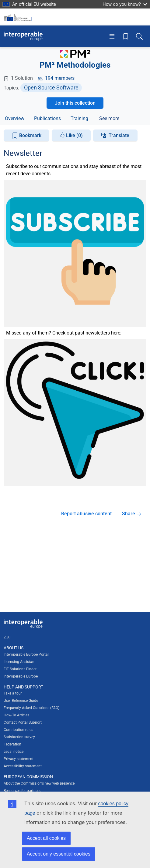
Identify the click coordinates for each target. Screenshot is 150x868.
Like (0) (71, 135)
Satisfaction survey (19, 737)
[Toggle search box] (139, 36)
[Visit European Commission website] (19, 17)
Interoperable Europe (21, 676)
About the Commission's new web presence (39, 783)
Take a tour (13, 693)
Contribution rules (18, 730)
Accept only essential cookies (59, 854)
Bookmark (27, 136)
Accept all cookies (46, 838)
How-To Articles (16, 715)
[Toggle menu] (112, 36)
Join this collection (75, 103)
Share (132, 514)
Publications (47, 118)
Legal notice (14, 752)
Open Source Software (51, 87)
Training (79, 118)
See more (109, 118)
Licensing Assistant (20, 662)
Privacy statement (19, 759)
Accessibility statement (23, 766)
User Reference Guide (21, 701)
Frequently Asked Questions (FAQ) (31, 708)
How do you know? (125, 4)
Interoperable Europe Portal (26, 654)
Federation (12, 744)
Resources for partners (22, 791)
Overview (15, 118)
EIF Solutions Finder (20, 669)
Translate (119, 135)
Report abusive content (86, 514)
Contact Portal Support (23, 722)
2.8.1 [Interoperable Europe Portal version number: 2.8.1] (8, 637)
